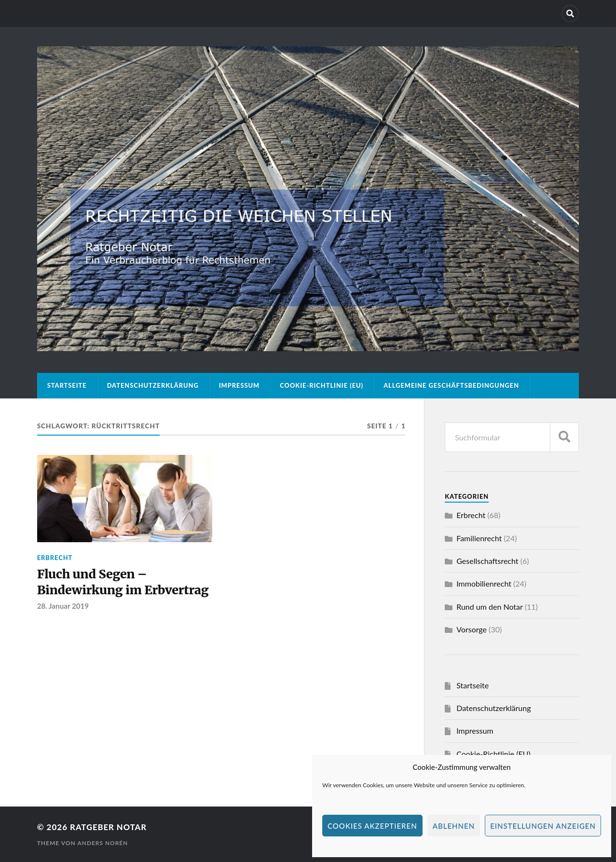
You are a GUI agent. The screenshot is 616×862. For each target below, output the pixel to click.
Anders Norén (103, 843)
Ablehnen (454, 826)
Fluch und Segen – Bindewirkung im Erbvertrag (125, 583)
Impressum (240, 385)
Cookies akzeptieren (372, 826)
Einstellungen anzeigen (543, 826)
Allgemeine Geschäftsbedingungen (451, 385)
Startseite (67, 385)
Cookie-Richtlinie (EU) (322, 385)
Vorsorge (472, 629)
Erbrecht (55, 558)
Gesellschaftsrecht (487, 561)
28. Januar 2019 (63, 607)
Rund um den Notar (489, 607)
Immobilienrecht (484, 583)
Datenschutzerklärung (153, 385)
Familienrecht (479, 538)
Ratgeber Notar (109, 827)
